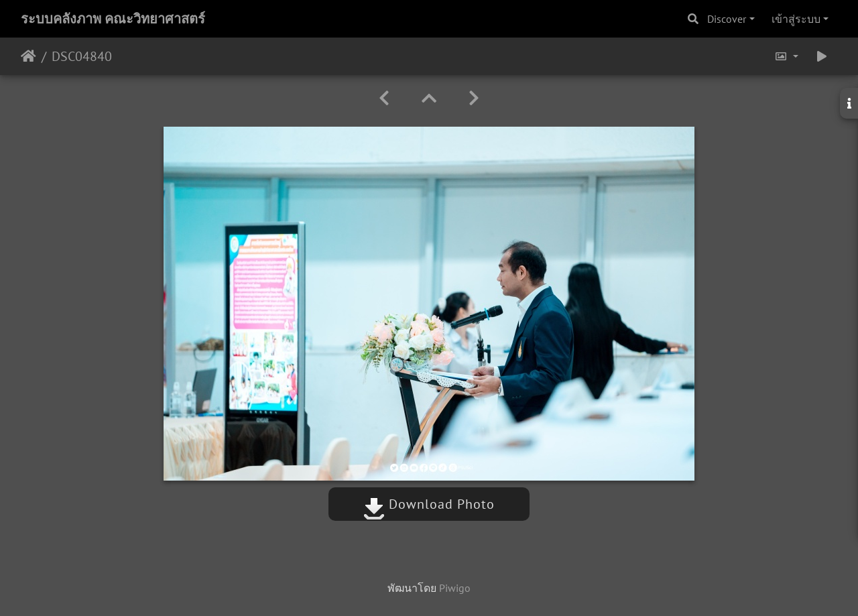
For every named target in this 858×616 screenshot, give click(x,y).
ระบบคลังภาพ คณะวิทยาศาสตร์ (113, 19)
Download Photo (429, 504)
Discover (727, 19)
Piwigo (455, 588)
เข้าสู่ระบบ (796, 19)
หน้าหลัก (28, 56)
